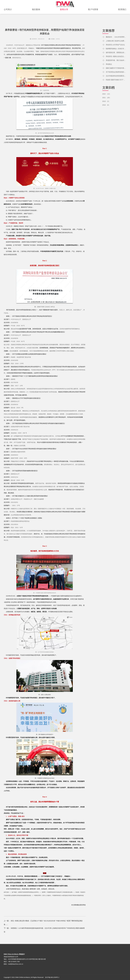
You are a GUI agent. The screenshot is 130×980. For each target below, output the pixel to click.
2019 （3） (106, 101)
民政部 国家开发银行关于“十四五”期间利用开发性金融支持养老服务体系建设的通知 (116, 80)
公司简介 (8, 14)
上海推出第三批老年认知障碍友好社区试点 (116, 41)
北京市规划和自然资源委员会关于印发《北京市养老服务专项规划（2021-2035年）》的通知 (116, 76)
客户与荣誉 (93, 14)
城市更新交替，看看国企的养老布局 (116, 52)
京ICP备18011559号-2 (52, 977)
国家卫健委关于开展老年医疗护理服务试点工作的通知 (116, 68)
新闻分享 (64, 14)
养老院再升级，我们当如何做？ (116, 60)
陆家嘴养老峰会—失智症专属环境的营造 (116, 49)
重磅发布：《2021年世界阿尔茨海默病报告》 (116, 37)
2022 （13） (107, 94)
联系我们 (122, 14)
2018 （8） (106, 105)
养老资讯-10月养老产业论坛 (116, 45)
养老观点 (109, 64)
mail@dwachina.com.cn (16, 964)
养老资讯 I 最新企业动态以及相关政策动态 (116, 56)
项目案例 (36, 14)
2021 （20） (107, 98)
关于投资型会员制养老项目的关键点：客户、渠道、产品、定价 (116, 72)
